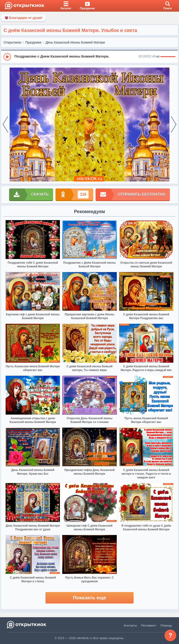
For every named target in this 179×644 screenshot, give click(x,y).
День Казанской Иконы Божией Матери (75, 42)
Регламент (149, 625)
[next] (174, 125)
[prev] (5, 125)
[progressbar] (168, 57)
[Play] (7, 57)
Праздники (33, 42)
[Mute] (158, 57)
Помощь (166, 625)
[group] (89, 57)
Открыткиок (12, 42)
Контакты (130, 625)
